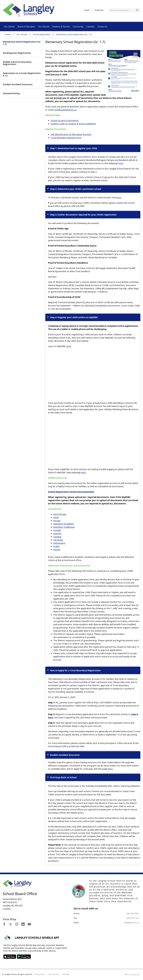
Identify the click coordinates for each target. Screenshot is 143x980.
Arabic (57, 546)
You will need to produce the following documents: (93, 261)
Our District (9, 26)
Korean (57, 521)
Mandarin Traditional (64, 527)
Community (78, 26)
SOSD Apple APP (10, 957)
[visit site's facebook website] (4, 924)
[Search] (123, 10)
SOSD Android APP (24, 957)
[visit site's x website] (11, 924)
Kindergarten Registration (17, 53)
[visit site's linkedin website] (23, 924)
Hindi (56, 517)
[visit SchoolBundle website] (132, 975)
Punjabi (57, 530)
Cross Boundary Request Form (66, 138)
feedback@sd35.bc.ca (66, 110)
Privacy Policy (40, 974)
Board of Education (26, 26)
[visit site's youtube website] (29, 924)
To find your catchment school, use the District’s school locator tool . (93, 196)
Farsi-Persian (60, 514)
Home (8, 34)
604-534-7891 (133, 913)
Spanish (57, 533)
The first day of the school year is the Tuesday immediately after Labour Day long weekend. (93, 818)
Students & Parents (61, 26)
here (121, 163)
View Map (9, 919)
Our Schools (44, 26)
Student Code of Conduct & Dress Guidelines (73, 124)
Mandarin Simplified (64, 524)
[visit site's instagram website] (17, 924)
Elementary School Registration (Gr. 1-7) (74, 34)
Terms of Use (54, 974)
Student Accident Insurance (18, 85)
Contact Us (102, 26)
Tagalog (57, 537)
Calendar (90, 26)
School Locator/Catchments (65, 120)
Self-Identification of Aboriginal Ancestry (71, 134)
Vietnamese (59, 543)
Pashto (57, 550)
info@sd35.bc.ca (131, 923)
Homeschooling (11, 93)
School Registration (42, 34)
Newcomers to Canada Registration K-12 (22, 74)
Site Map (66, 974)
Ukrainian (58, 540)
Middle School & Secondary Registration (17, 63)
